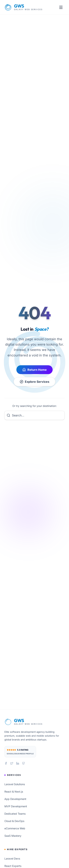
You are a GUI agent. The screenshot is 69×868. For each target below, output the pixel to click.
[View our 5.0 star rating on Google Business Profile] (20, 752)
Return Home (34, 370)
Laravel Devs (12, 859)
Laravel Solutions (15, 784)
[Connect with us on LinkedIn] (18, 763)
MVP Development (16, 806)
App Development (15, 799)
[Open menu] (61, 7)
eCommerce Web (15, 828)
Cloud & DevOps (14, 821)
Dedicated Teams (15, 814)
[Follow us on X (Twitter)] (12, 763)
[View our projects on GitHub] (24, 763)
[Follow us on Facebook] (6, 763)
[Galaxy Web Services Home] (23, 7)
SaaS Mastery (13, 836)
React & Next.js (14, 792)
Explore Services (34, 382)
